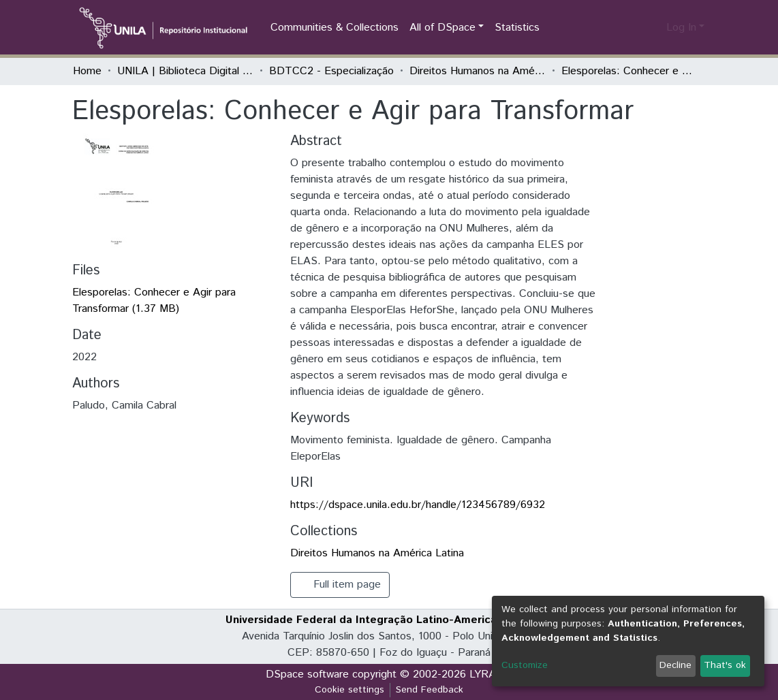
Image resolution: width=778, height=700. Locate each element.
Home (87, 71)
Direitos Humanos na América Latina (478, 71)
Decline (675, 665)
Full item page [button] (340, 585)
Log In (681, 28)
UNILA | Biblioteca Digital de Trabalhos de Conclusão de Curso (185, 71)
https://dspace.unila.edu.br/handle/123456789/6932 (418, 505)
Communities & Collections (334, 28)
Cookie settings (349, 690)
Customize (525, 665)
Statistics (517, 28)
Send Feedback (430, 690)
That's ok (725, 665)
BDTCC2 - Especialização (331, 71)
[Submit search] (634, 28)
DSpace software (307, 674)
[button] (654, 28)
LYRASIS (491, 674)
